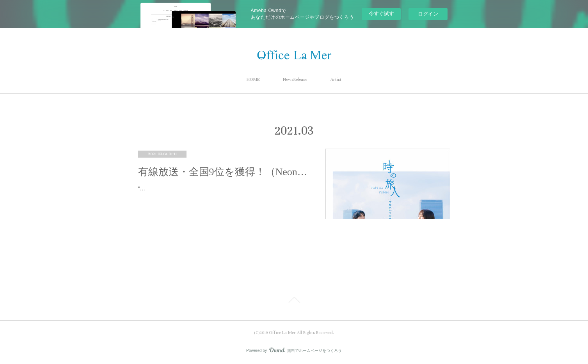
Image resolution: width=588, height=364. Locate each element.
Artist (336, 79)
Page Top (294, 301)
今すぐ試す (381, 13)
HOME (253, 79)
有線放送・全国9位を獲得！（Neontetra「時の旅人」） (224, 172)
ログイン (428, 14)
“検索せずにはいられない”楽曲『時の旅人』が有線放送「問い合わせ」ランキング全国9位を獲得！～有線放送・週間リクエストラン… (222, 193)
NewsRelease (295, 79)
